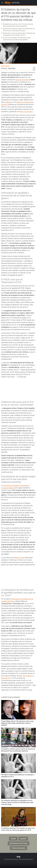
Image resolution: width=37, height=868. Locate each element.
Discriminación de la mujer (18, 843)
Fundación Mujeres (8, 488)
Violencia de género (18, 848)
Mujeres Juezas (19, 558)
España (13, 839)
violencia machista (22, 80)
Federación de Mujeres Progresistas (16, 485)
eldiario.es (9, 102)
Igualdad (23, 839)
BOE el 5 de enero (27, 112)
